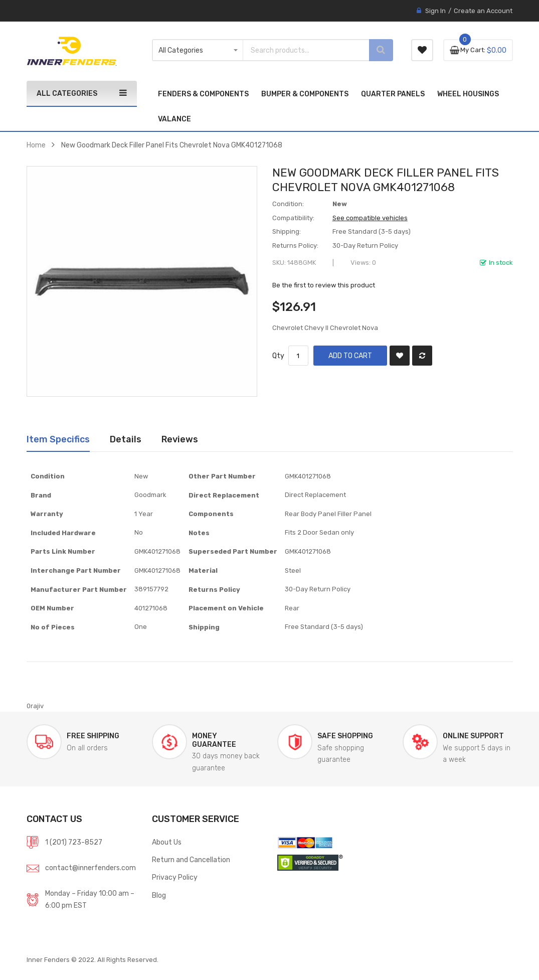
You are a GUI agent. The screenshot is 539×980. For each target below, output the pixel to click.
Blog (159, 895)
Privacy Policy (175, 877)
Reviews (180, 439)
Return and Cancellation (191, 860)
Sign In (435, 11)
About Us (167, 842)
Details (126, 439)
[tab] (58, 439)
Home (36, 145)
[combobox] (297, 50)
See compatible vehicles (370, 218)
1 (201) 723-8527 (74, 842)
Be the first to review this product (324, 285)
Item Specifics (58, 439)
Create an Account (483, 11)
